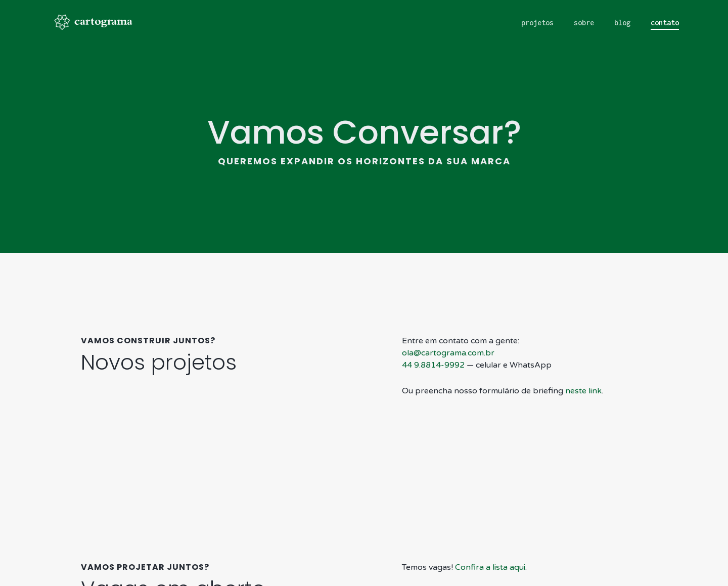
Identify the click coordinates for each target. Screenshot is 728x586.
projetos (537, 23)
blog (622, 23)
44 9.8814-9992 (433, 341)
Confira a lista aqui (490, 543)
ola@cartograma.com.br (448, 329)
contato (665, 23)
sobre (584, 23)
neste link (583, 367)
